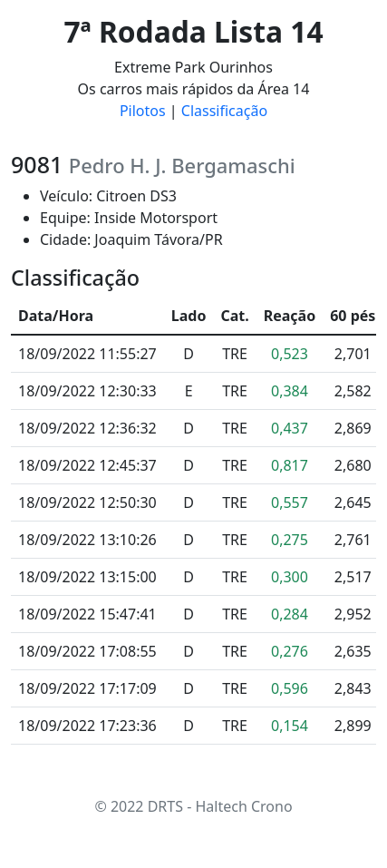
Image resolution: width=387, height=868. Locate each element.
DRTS (165, 806)
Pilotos (143, 111)
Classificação (224, 111)
